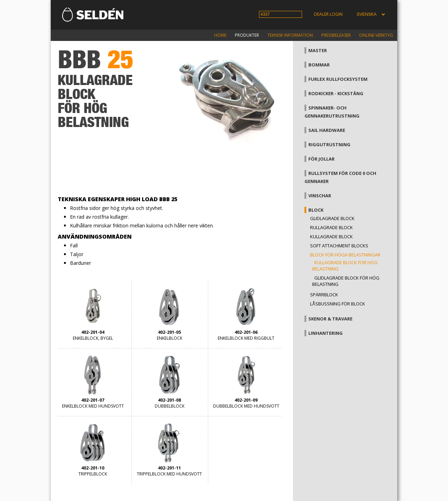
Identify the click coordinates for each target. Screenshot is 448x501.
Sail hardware (327, 130)
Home (220, 35)
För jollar (321, 159)
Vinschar (320, 196)
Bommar (319, 65)
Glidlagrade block (332, 218)
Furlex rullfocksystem (338, 79)
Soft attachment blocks (339, 246)
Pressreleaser (336, 35)
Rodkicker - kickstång (336, 93)
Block (316, 210)
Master (318, 50)
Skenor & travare (330, 319)
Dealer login (328, 14)
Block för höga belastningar (345, 255)
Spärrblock (324, 295)
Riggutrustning (329, 144)
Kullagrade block (331, 237)
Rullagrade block (331, 227)
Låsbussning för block (338, 304)
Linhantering (325, 333)
